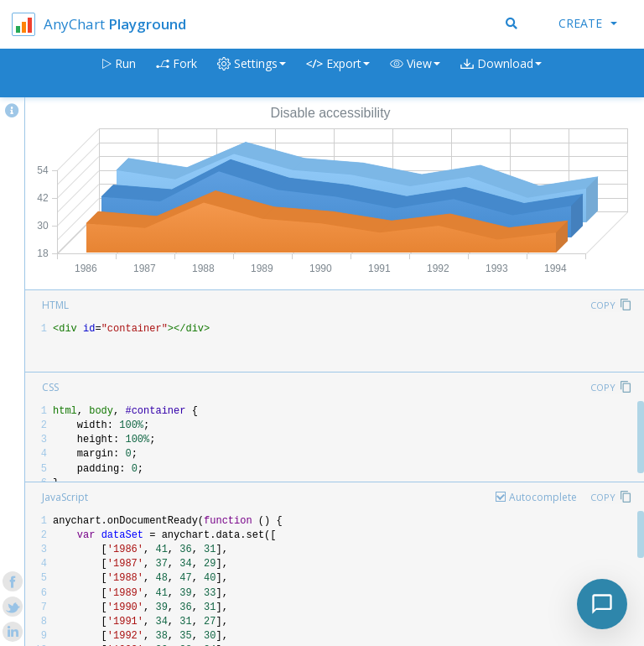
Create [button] (588, 23)
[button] (415, 73)
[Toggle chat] (602, 604)
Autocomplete (543, 497)
